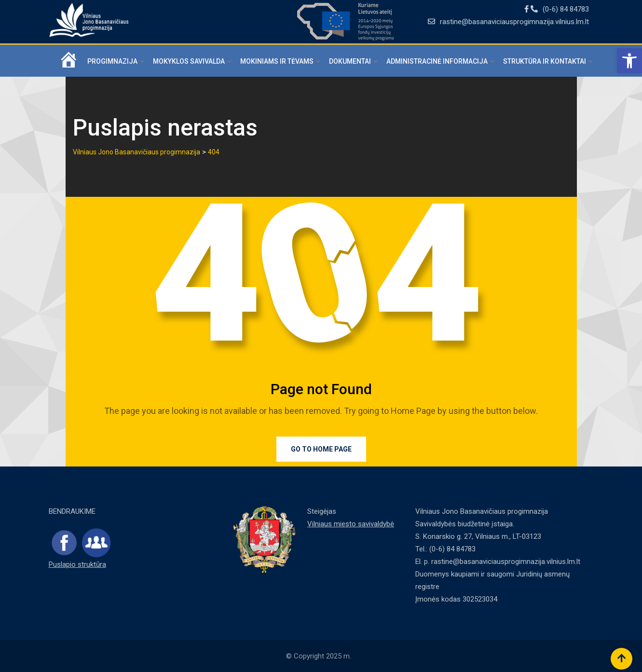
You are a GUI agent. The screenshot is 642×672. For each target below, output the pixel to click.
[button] (629, 61)
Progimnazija (112, 61)
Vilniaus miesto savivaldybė (351, 524)
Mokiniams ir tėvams (277, 61)
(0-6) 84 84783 (566, 9)
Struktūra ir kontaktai (545, 61)
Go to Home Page (321, 449)
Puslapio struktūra (77, 564)
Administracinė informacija (437, 61)
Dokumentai (350, 61)
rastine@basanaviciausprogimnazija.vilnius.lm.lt (514, 22)
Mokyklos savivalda (189, 61)
